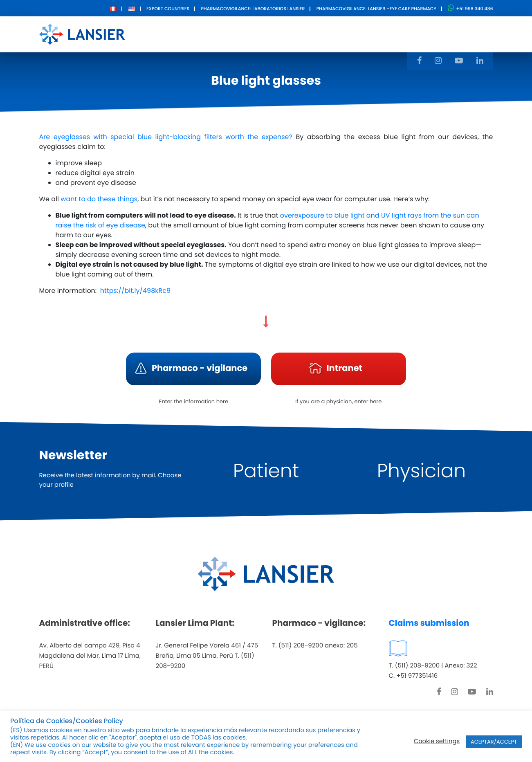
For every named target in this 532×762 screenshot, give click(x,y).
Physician (422, 471)
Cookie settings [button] (437, 742)
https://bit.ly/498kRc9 (135, 291)
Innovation (309, 34)
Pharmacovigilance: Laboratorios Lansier (253, 9)
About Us (213, 34)
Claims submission (429, 623)
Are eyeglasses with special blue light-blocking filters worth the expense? (166, 137)
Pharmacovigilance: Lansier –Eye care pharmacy (376, 9)
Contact (357, 34)
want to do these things (99, 199)
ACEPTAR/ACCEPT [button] (494, 742)
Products (259, 34)
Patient (266, 471)
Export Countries (168, 9)
